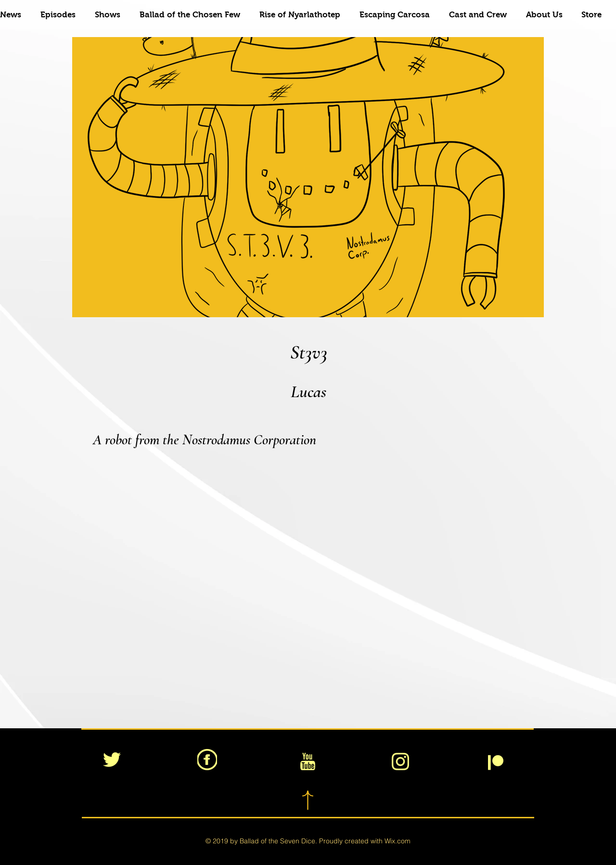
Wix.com (398, 841)
